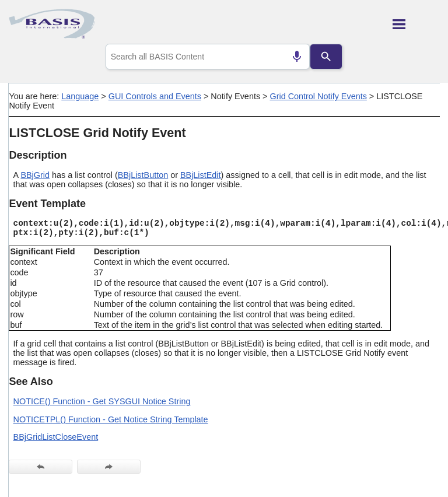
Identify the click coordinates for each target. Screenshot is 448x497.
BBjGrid (35, 175)
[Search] (326, 57)
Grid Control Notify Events (318, 96)
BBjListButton (143, 175)
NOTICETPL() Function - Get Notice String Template (111, 419)
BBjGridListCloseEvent (56, 437)
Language (80, 96)
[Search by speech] (297, 57)
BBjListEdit (201, 175)
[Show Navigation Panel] (416, 24)
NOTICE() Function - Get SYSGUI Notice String (102, 401)
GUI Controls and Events (155, 96)
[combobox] (208, 57)
